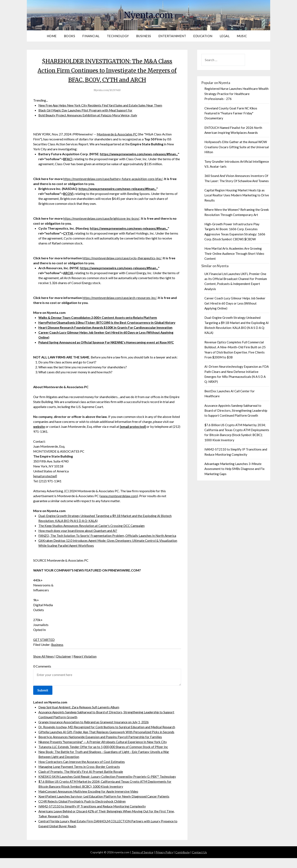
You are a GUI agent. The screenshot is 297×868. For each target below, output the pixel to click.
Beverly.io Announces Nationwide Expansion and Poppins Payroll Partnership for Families (101, 747)
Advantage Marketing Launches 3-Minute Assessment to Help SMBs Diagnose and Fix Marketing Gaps (235, 469)
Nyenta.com (148, 15)
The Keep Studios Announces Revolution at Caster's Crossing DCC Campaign (93, 535)
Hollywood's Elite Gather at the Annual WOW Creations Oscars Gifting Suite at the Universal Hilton (237, 147)
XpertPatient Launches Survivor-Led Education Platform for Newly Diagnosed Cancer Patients (105, 806)
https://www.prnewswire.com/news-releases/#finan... (120, 194)
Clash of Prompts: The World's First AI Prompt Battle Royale (81, 781)
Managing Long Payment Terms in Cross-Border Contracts (80, 776)
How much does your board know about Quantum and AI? (79, 540)
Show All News (44, 666)
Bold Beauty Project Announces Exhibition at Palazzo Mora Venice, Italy (89, 115)
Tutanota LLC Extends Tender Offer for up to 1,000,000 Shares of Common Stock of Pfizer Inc (104, 757)
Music (242, 36)
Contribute (183, 862)
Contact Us (199, 862)
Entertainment (172, 36)
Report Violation (86, 666)
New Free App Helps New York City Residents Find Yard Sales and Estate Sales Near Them (102, 105)
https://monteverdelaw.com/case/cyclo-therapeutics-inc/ (123, 263)
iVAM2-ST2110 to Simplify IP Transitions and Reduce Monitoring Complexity (93, 816)
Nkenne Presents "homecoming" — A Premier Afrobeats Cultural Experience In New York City (105, 752)
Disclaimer (64, 666)
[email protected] (45, 486)
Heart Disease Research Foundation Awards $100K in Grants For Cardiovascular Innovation (108, 337)
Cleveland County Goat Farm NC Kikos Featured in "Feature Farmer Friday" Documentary (231, 113)
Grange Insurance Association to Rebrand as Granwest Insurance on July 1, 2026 (95, 732)
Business (144, 36)
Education (203, 36)
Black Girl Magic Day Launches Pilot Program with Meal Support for (87, 110)
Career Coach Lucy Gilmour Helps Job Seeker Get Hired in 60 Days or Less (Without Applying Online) (235, 303)
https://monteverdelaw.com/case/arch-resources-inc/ (120, 303)
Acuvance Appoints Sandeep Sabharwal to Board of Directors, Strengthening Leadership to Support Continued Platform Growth (236, 411)
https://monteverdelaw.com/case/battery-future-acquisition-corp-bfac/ (114, 184)
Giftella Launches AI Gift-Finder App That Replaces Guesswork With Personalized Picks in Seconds (108, 742)
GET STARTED (44, 649)
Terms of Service (142, 862)
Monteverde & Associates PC (118, 134)
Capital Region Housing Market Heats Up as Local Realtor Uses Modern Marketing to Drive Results (237, 195)
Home (52, 36)
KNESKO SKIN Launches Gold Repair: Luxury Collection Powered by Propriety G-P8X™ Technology (109, 786)
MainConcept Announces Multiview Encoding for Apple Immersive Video (90, 801)
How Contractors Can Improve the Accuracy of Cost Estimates (83, 771)
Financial (91, 36)
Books (70, 36)
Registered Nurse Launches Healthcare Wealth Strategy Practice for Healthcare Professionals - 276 (236, 94)
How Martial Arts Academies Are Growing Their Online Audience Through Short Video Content (234, 253)
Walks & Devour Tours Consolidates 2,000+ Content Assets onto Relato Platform (100, 322)
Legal (225, 36)
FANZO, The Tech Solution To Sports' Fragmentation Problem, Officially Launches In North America (109, 545)
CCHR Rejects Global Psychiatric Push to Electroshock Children (84, 811)
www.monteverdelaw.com (119, 506)
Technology (118, 36)
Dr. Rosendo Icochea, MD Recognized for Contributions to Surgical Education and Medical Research (109, 737)
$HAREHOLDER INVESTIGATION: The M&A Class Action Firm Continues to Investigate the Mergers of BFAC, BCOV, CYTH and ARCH (107, 70)
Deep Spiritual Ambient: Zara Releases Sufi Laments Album (80, 717)
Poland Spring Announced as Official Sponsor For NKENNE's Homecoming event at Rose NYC (109, 352)
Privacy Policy (164, 862)
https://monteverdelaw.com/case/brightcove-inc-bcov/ (103, 223)
